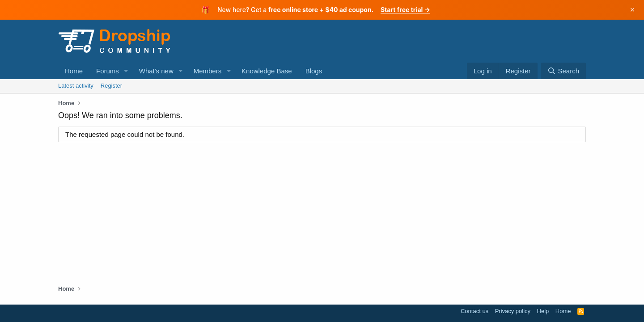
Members (208, 71)
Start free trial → (405, 10)
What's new (156, 71)
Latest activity (76, 86)
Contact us (475, 311)
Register (111, 86)
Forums (108, 71)
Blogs (314, 71)
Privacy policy (513, 311)
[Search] (563, 71)
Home (74, 71)
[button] (126, 71)
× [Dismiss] (633, 10)
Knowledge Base (267, 71)
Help (543, 311)
